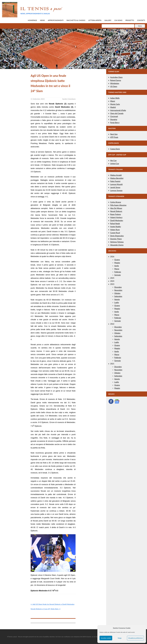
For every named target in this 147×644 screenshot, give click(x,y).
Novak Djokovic (116, 211)
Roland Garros (116, 80)
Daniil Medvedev (117, 220)
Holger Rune (115, 230)
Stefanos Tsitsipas (117, 242)
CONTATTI (141, 20)
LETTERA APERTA (95, 20)
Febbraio (118, 272)
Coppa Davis (115, 149)
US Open (114, 86)
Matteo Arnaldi (116, 175)
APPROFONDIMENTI (56, 20)
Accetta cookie (106, 638)
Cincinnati (114, 116)
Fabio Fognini (115, 181)
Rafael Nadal (115, 224)
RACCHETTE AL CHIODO (76, 20)
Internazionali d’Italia (118, 110)
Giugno (117, 260)
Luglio (117, 302)
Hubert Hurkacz (116, 217)
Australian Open (116, 77)
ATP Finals (114, 137)
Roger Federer (116, 214)
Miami (113, 101)
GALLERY (108, 20)
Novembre (118, 290)
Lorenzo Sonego (116, 190)
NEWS (42, 20)
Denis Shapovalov (117, 236)
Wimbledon (115, 83)
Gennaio (117, 275)
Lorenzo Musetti (116, 184)
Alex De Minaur (116, 208)
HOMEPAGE (32, 20)
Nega (120, 638)
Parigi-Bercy (115, 123)
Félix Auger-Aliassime (118, 205)
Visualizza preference (135, 638)
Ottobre (117, 293)
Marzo (117, 269)
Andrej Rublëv (116, 227)
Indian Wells (115, 98)
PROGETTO (130, 20)
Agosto (117, 299)
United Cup (115, 164)
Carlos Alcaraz (116, 202)
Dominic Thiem (116, 239)
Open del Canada (117, 113)
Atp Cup (113, 160)
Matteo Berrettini (117, 178)
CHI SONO (118, 20)
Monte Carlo (115, 104)
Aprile (117, 266)
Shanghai (114, 119)
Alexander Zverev (117, 245)
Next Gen (114, 134)
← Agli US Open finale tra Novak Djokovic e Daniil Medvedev (53, 604)
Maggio (117, 263)
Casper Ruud (115, 233)
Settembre (118, 296)
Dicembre (118, 287)
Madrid (113, 107)
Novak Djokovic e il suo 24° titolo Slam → (46, 609)
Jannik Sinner (115, 187)
